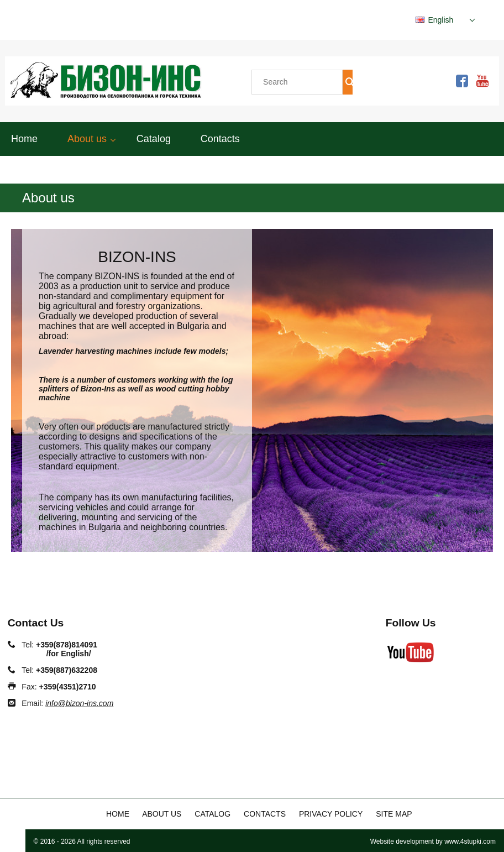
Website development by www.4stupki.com (433, 841)
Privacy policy (331, 814)
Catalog (154, 139)
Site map (394, 814)
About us (87, 139)
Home (24, 139)
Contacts (220, 139)
